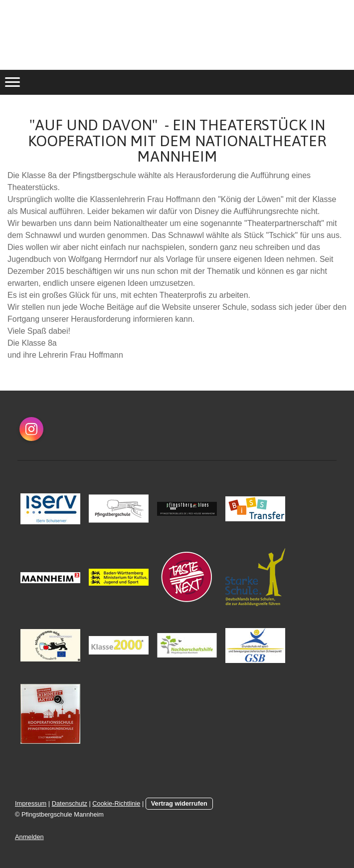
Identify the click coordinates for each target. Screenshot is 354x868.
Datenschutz (70, 803)
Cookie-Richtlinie (116, 803)
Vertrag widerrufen (179, 803)
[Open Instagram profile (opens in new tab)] (31, 429)
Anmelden (29, 837)
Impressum (31, 803)
